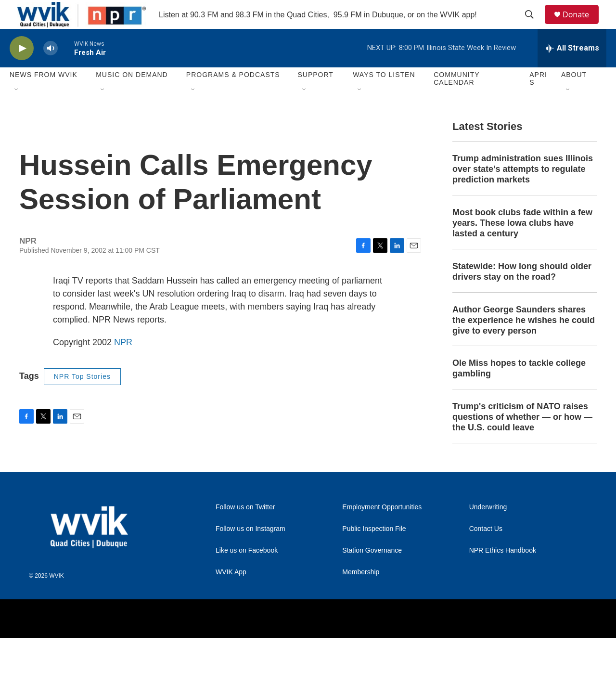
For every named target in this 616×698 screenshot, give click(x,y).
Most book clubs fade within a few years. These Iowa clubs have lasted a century (522, 273)
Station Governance (372, 611)
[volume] (51, 70)
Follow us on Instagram (250, 589)
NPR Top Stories (82, 408)
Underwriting (488, 567)
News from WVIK (44, 96)
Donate (582, 25)
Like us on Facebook (247, 611)
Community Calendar (456, 100)
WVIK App (231, 632)
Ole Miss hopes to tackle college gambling (519, 419)
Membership (361, 632)
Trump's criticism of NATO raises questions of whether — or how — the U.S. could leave (522, 467)
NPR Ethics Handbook (503, 611)
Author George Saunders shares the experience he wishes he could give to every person (524, 371)
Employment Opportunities (382, 567)
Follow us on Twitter (245, 567)
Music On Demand (132, 96)
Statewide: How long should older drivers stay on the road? (522, 322)
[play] (22, 70)
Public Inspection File (374, 589)
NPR (123, 374)
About (574, 96)
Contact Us (486, 589)
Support (315, 96)
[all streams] (572, 70)
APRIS (538, 100)
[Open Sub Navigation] (17, 112)
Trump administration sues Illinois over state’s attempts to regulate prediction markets (523, 220)
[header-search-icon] (534, 26)
